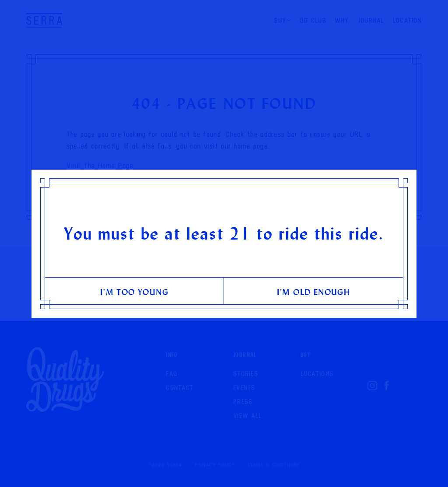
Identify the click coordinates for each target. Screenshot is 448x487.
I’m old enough (314, 292)
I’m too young (134, 292)
